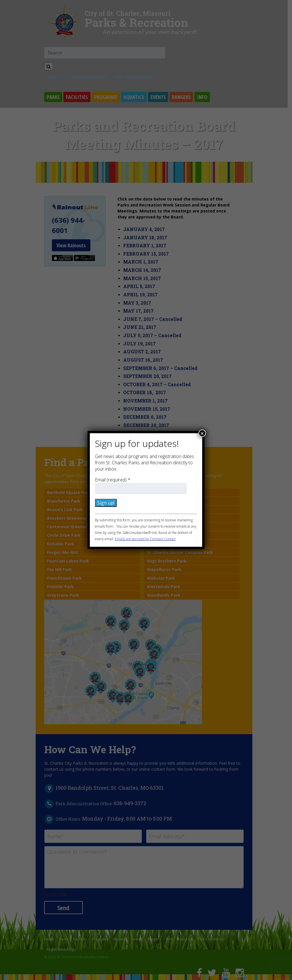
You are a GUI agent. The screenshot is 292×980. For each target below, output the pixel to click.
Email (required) (113, 480)
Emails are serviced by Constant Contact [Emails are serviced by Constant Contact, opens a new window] (145, 539)
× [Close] (202, 433)
